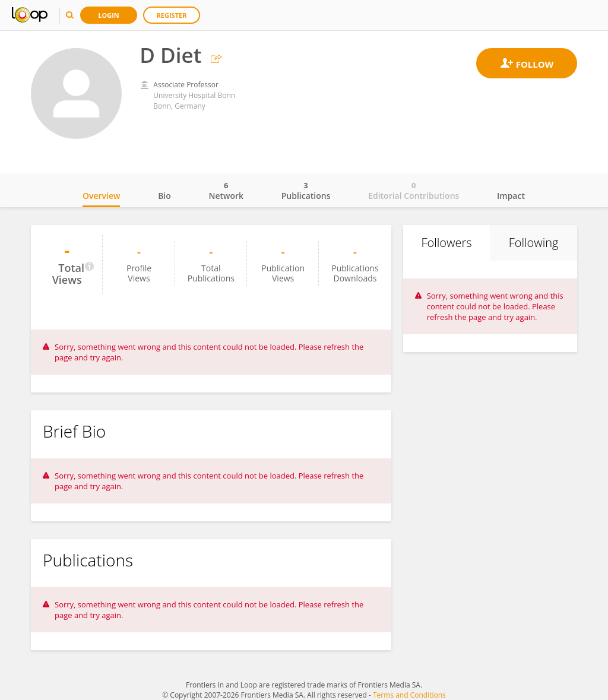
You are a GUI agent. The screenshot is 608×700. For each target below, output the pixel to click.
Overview (101, 196)
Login (109, 15)
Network (226, 191)
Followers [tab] (446, 243)
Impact (511, 196)
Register (172, 15)
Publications (306, 191)
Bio (164, 196)
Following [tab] (534, 243)
